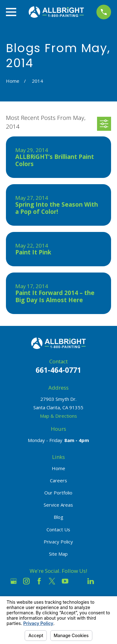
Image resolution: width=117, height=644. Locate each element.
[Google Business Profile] (14, 581)
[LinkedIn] (91, 581)
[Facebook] (39, 581)
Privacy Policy (58, 542)
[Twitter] (52, 581)
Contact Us (58, 529)
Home (58, 468)
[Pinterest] (103, 581)
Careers (58, 480)
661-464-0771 (58, 370)
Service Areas (58, 505)
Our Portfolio (58, 493)
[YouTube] (65, 581)
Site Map (58, 554)
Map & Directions (58, 416)
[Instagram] (26, 581)
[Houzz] (78, 581)
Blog (58, 517)
